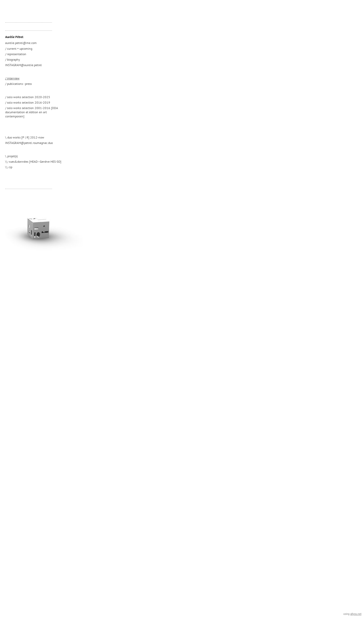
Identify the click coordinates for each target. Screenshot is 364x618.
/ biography (13, 59)
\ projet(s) (11, 156)
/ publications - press (18, 84)
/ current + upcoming (19, 49)
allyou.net (356, 614)
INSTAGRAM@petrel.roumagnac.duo (29, 143)
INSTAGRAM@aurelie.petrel (24, 65)
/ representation (16, 54)
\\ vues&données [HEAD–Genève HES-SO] (33, 162)
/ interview (12, 78)
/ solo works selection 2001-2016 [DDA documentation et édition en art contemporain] (32, 112)
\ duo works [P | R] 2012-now (25, 137)
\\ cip (9, 167)
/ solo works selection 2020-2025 (28, 97)
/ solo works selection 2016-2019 (28, 102)
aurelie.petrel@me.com (21, 43)
